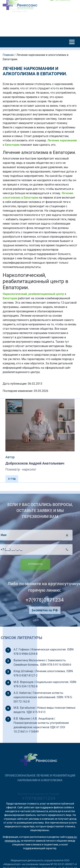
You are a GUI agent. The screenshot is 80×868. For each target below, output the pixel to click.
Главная (8, 55)
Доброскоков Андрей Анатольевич (35, 463)
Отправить (29, 564)
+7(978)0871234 (51, 600)
